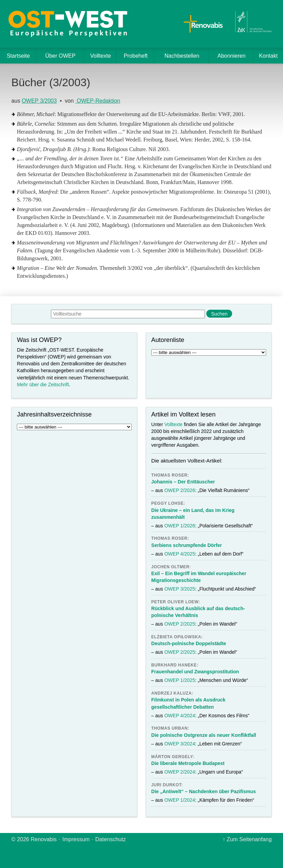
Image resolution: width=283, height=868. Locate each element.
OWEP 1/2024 (180, 800)
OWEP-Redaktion (98, 101)
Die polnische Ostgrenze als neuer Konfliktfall (204, 735)
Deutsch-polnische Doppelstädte (189, 643)
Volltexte (100, 56)
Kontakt (268, 56)
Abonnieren (231, 56)
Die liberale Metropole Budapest (188, 763)
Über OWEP (61, 56)
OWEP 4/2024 (180, 716)
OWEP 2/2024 (180, 772)
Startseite (18, 56)
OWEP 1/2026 (180, 526)
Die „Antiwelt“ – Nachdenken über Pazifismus (204, 791)
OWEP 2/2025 (180, 624)
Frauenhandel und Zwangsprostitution (195, 672)
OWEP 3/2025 (180, 589)
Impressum (76, 839)
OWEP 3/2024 (180, 744)
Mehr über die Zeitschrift (43, 385)
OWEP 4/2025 (180, 554)
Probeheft (136, 56)
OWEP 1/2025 (180, 680)
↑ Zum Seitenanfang (247, 839)
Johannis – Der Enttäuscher (183, 482)
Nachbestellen (182, 56)
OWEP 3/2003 (39, 101)
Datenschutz (111, 839)
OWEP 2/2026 (180, 490)
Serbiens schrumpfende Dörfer (187, 545)
